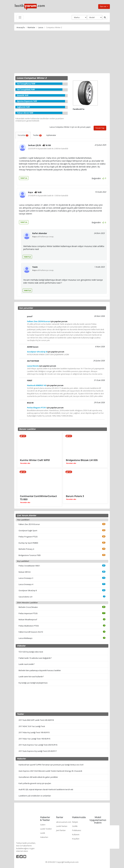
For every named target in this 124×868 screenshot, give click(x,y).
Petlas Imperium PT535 (28, 613)
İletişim (75, 822)
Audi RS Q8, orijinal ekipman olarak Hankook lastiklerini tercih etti (46, 789)
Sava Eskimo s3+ (26, 597)
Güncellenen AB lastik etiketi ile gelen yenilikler (38, 777)
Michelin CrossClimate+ (28, 607)
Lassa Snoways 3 (26, 578)
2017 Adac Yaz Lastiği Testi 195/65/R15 (34, 739)
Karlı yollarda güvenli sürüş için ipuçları (35, 783)
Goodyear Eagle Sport (28, 531)
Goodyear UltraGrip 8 (28, 590)
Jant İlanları (61, 830)
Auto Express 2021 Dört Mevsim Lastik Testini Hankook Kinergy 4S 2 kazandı (50, 771)
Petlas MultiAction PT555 (29, 626)
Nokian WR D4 (24, 572)
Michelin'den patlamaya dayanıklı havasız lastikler (40, 670)
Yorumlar (23, 135)
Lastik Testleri (46, 829)
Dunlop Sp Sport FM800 (28, 543)
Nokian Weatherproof (28, 620)
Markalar (31, 27)
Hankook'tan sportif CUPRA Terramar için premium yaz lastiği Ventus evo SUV (51, 765)
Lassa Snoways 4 (26, 584)
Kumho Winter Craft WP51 (35, 460)
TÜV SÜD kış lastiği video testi (31, 652)
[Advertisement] (62, 52)
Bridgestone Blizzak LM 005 (82, 460)
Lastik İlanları (62, 826)
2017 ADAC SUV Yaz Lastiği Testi (32, 726)
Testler (37, 135)
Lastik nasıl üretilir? (27, 664)
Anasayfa (21, 27)
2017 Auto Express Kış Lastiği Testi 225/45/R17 (38, 751)
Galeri (43, 825)
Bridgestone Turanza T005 (30, 555)
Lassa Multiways (26, 638)
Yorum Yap (100, 128)
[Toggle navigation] (20, 17)
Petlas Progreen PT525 (28, 537)
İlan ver (103, 6)
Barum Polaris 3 (75, 496)
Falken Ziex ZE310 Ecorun (29, 524)
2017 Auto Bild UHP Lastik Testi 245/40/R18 (36, 720)
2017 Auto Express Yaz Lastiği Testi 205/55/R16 (38, 745)
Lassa (41, 27)
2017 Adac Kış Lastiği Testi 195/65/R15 (34, 732)
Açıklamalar (51, 135)
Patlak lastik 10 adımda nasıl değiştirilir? (35, 658)
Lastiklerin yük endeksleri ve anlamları (35, 796)
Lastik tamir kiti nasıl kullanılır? (31, 677)
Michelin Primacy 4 (26, 549)
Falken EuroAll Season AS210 (31, 632)
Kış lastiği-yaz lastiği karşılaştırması (33, 683)
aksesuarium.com (64, 822)
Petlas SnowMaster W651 (29, 566)
